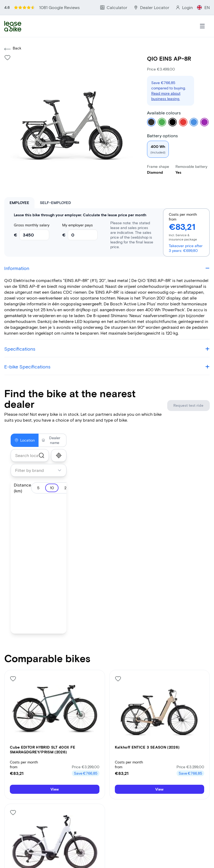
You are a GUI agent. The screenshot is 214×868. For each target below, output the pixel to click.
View (55, 777)
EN (207, 5)
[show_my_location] (59, 442)
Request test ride (189, 392)
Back (13, 36)
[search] (41, 442)
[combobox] (30, 442)
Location (25, 427)
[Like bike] (7, 44)
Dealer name (51, 427)
